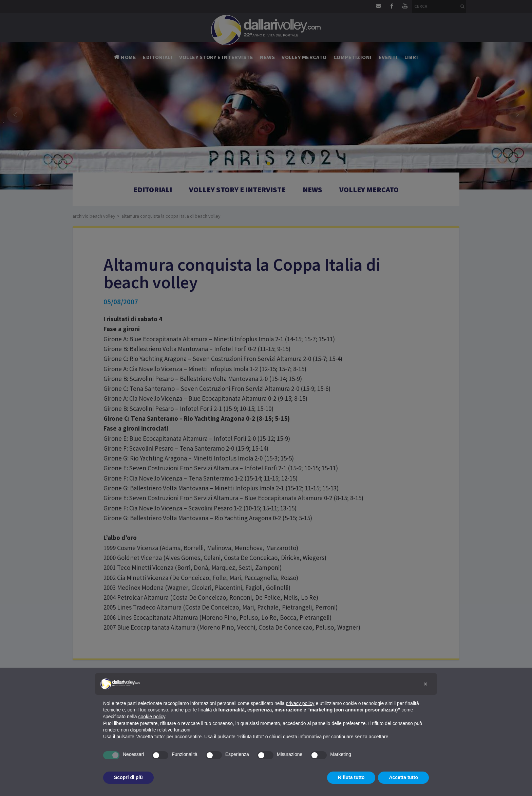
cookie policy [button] (152, 717)
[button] (425, 684)
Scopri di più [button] (128, 777)
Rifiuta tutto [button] (351, 777)
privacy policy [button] (300, 703)
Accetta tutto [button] (403, 777)
